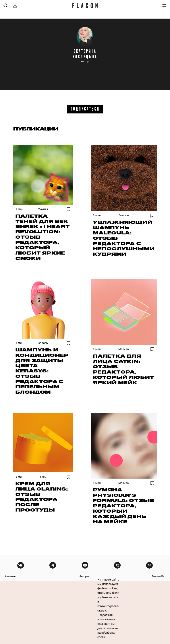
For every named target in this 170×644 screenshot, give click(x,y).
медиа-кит (159, 576)
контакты (10, 576)
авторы (84, 576)
